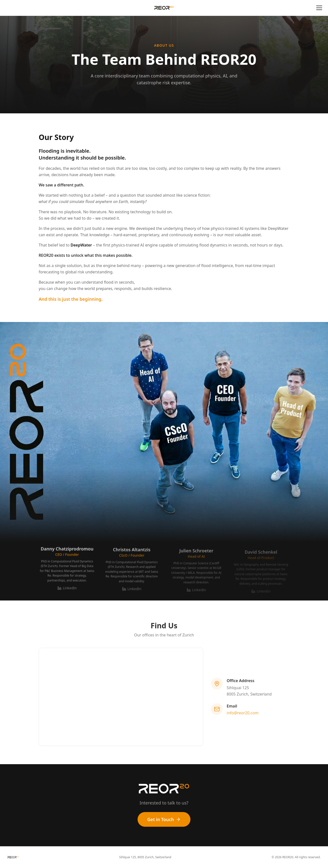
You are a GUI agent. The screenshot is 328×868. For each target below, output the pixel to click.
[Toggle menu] (319, 8)
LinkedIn (67, 590)
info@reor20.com (243, 714)
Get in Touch (164, 819)
